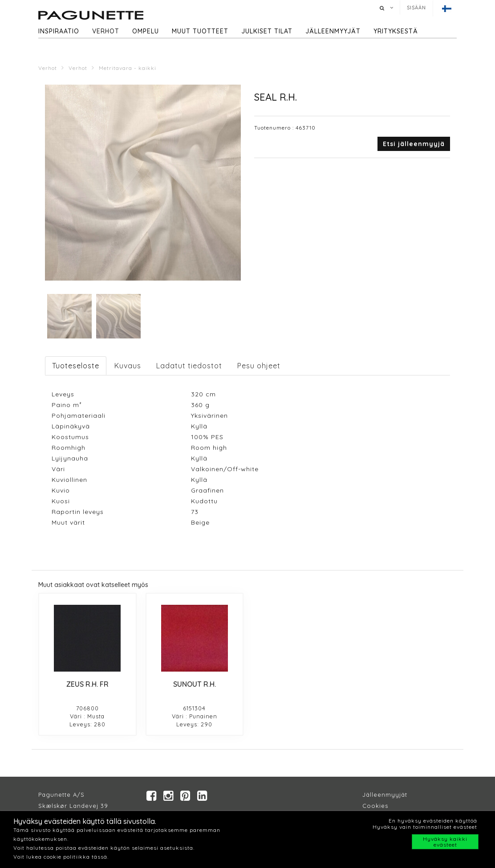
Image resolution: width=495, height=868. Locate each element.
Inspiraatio (59, 31)
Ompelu (146, 31)
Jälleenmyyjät (333, 31)
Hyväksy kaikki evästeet (445, 842)
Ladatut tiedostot (189, 366)
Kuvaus (128, 366)
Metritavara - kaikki (128, 68)
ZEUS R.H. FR (87, 684)
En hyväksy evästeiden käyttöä (433, 821)
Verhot (106, 31)
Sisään (416, 8)
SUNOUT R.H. (195, 684)
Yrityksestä (396, 31)
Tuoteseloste (76, 366)
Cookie (374, 806)
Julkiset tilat (267, 31)
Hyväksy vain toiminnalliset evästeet (425, 827)
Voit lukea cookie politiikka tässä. (61, 857)
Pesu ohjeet (259, 366)
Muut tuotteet (200, 31)
